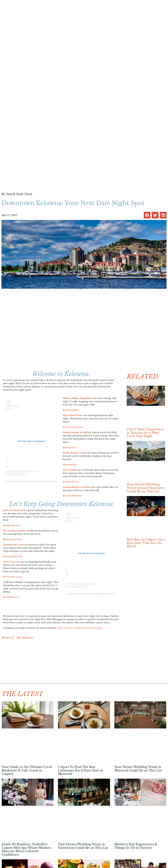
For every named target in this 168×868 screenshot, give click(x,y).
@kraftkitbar (70, 465)
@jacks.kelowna (12, 525)
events (96, 102)
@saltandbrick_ (71, 482)
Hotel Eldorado (12, 562)
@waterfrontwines (73, 427)
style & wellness (133, 102)
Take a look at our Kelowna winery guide (80, 628)
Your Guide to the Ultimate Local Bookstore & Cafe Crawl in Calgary (27, 770)
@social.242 (69, 447)
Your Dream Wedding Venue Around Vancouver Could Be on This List (146, 488)
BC (3, 194)
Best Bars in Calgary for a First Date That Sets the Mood (146, 543)
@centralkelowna (72, 496)
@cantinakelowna (13, 556)
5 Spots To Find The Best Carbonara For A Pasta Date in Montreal (81, 770)
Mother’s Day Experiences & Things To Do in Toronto (136, 846)
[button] (147, 215)
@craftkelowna (11, 597)
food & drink (75, 102)
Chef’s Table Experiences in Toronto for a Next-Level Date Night (146, 433)
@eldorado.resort (13, 577)
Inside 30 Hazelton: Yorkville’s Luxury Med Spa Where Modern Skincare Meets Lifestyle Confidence (26, 849)
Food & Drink (15, 194)
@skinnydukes (71, 410)
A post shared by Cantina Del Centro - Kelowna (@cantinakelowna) (36, 481)
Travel (28, 194)
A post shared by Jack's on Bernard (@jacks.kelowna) (91, 594)
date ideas (53, 102)
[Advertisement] (61, 663)
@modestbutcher (13, 539)
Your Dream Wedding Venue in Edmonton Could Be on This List (83, 846)
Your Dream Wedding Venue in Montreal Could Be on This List (138, 769)
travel (111, 102)
